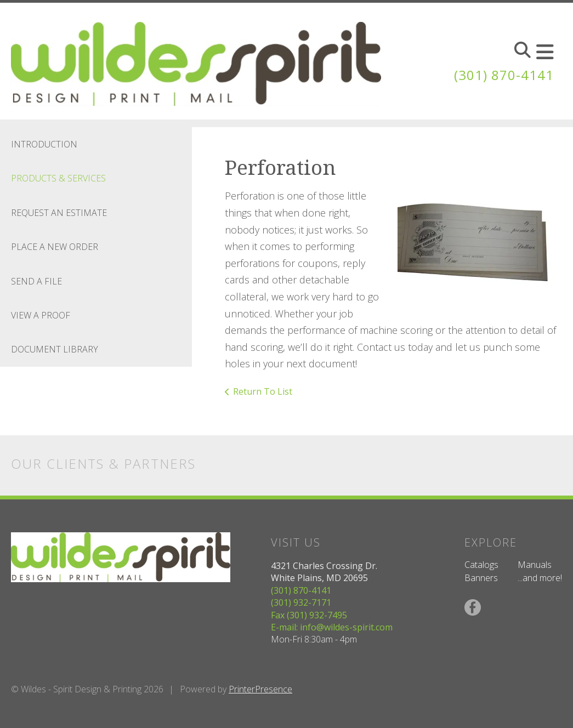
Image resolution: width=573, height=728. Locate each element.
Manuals (535, 565)
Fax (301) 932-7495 (309, 615)
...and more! (540, 578)
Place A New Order (55, 247)
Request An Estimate (59, 213)
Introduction (44, 144)
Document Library (55, 349)
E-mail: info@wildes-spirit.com (332, 627)
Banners (481, 578)
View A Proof (41, 315)
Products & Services (58, 178)
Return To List (263, 391)
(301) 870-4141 (504, 75)
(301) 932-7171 (301, 602)
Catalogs (481, 565)
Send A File (36, 281)
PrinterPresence (260, 689)
